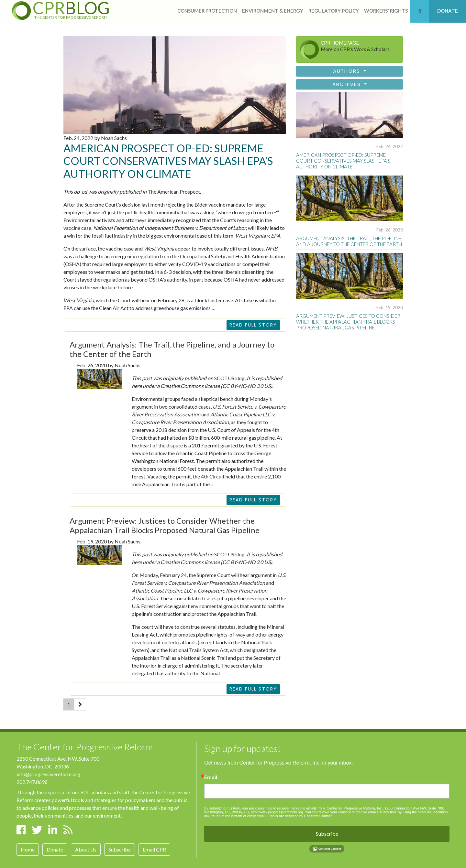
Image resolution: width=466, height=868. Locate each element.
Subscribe (120, 849)
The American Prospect (149, 192)
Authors (348, 71)
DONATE (448, 11)
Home (28, 849)
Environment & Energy (273, 11)
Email (211, 777)
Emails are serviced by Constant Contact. (300, 816)
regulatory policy (334, 11)
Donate (55, 849)
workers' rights (386, 11)
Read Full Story (253, 325)
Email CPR (154, 849)
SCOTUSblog (229, 378)
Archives (348, 84)
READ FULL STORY (253, 500)
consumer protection (207, 11)
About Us (86, 849)
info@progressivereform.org (48, 774)
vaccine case (77, 228)
